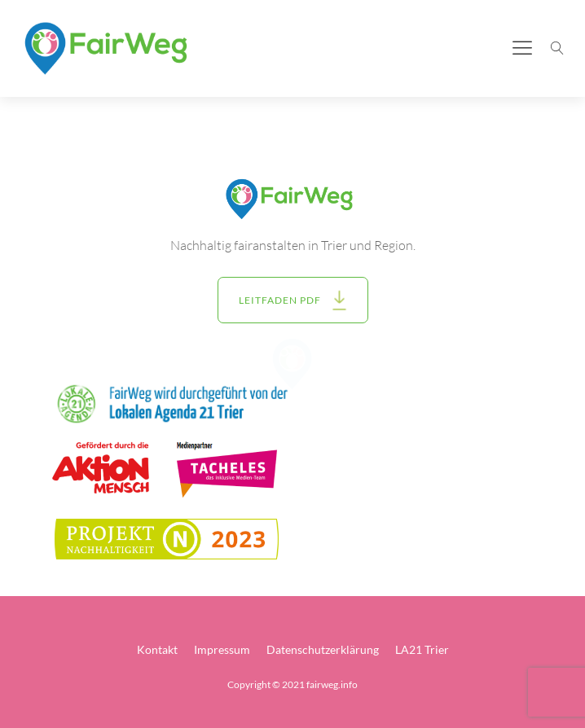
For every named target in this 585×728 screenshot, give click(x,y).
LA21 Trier (422, 649)
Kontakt (157, 649)
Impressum (222, 649)
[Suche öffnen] (557, 48)
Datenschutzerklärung (323, 649)
